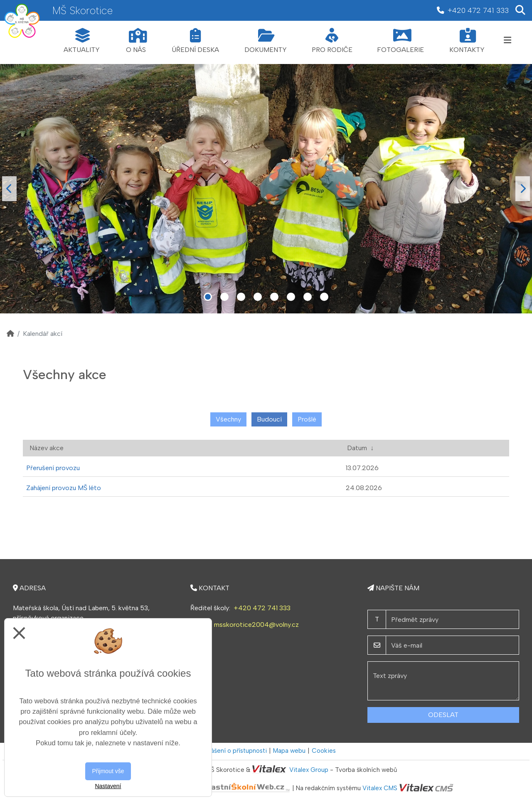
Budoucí (269, 419)
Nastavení (108, 786)
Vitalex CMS (380, 789)
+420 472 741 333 (262, 608)
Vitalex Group (309, 770)
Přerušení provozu (53, 468)
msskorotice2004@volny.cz (256, 625)
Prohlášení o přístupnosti (232, 751)
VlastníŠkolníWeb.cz (214, 789)
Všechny (228, 419)
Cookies (324, 751)
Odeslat (443, 715)
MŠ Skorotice (83, 10)
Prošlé (307, 419)
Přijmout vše (108, 771)
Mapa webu (289, 751)
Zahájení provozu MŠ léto (64, 488)
